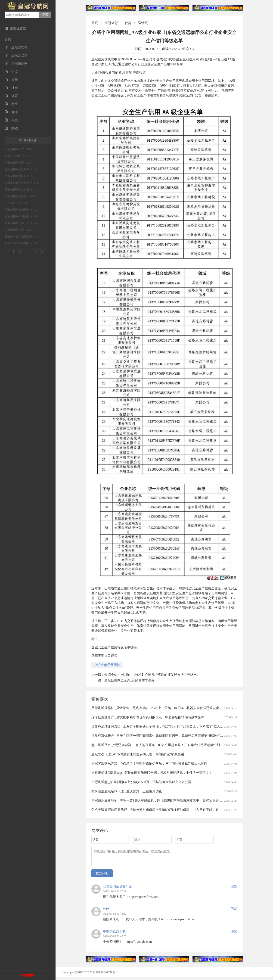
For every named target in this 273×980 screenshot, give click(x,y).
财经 (11, 104)
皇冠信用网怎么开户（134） (22, 223)
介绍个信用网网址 (107, 665)
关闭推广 (30, 975)
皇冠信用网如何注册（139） (22, 216)
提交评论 (102, 876)
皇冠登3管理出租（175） (20, 156)
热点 (11, 72)
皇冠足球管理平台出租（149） (23, 183)
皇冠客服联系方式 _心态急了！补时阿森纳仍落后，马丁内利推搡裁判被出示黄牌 (149, 764)
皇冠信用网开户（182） (19, 149)
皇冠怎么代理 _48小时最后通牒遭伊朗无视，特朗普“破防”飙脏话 (138, 754)
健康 (11, 112)
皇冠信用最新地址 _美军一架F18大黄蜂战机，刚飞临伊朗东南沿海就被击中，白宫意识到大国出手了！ (165, 801)
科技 (11, 120)
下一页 (39, 252)
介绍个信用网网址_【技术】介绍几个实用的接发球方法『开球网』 (152, 675)
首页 (8, 39)
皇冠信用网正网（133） (19, 230)
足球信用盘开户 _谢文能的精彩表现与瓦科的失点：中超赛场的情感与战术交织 (148, 717)
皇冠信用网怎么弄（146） (21, 196)
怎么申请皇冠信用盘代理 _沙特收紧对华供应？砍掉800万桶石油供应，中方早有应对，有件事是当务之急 (166, 810)
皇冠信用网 (16, 64)
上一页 (17, 252)
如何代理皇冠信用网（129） (22, 243)
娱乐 (11, 80)
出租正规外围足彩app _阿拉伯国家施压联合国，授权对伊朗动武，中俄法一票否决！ (152, 773)
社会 (11, 88)
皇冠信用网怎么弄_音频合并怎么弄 (129, 680)
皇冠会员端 (16, 55)
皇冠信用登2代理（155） (20, 176)
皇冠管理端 (16, 47)
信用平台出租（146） (18, 203)
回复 (234, 889)
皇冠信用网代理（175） (19, 163)
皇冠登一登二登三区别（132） (23, 236)
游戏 (11, 128)
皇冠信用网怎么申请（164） (22, 169)
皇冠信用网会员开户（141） (22, 210)
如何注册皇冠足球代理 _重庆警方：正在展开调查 (127, 791)
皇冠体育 (111, 23)
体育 (11, 96)
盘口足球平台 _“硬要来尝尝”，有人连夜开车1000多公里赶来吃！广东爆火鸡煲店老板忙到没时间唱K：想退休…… (173, 745)
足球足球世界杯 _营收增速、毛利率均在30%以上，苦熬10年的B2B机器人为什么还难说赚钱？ (158, 708)
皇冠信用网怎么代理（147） (22, 190)
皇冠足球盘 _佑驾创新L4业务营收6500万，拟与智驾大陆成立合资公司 (141, 782)
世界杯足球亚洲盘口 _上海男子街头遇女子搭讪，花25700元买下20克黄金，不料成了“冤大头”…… (161, 726)
